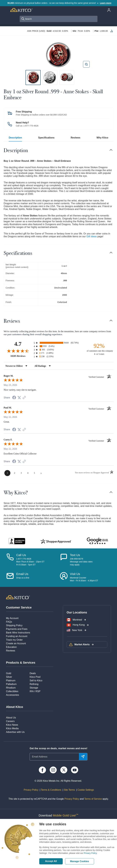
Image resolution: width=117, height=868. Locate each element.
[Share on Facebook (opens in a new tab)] (14, 398)
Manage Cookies (80, 861)
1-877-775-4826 (31, 126)
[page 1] (7, 473)
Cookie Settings (85, 790)
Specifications (46, 138)
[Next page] (41, 473)
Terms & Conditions (51, 790)
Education (11, 647)
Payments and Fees (17, 629)
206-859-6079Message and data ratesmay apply (81, 562)
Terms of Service (93, 799)
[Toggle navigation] (111, 150)
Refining (34, 684)
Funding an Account (17, 636)
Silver (9, 677)
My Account (12, 618)
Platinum (11, 681)
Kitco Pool (35, 677)
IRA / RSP (35, 691)
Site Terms (69, 790)
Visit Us (75, 574)
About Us (11, 718)
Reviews (75, 138)
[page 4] (28, 473)
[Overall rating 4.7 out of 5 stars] (18, 351)
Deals (33, 673)
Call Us (21, 555)
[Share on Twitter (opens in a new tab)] (19, 398)
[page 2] (15, 473)
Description (15, 138)
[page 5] (34, 473)
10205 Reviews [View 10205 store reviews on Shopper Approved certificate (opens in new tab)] (21, 356)
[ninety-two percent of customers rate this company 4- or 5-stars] (99, 349)
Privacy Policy (90, 853)
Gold (9, 673)
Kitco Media (12, 728)
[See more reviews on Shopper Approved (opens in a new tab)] (24, 398)
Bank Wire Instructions (18, 633)
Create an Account (16, 643)
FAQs (9, 622)
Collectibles (12, 691)
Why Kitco (102, 138)
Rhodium (11, 688)
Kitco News (12, 725)
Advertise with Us (15, 732)
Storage (34, 688)
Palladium (11, 684)
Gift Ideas (92, 236)
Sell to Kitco (36, 681)
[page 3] (21, 473)
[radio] (58, 343)
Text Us (75, 555)
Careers (10, 721)
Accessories (12, 695)
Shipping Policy (14, 625)
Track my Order (14, 640)
